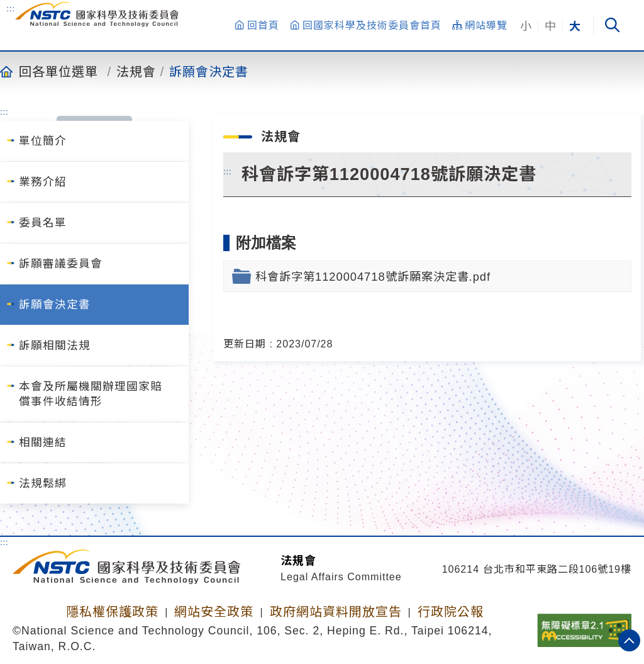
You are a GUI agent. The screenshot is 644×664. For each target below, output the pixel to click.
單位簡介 (43, 141)
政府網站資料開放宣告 (336, 612)
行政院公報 (451, 612)
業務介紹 (43, 182)
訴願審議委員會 (61, 264)
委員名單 (43, 223)
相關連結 (43, 442)
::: (11, 8)
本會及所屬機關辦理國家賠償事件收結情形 (91, 394)
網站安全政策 (214, 612)
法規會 (136, 71)
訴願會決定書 (209, 71)
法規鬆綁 (43, 483)
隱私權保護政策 (112, 612)
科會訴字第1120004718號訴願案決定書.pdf (373, 277)
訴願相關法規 (55, 346)
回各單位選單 (58, 71)
